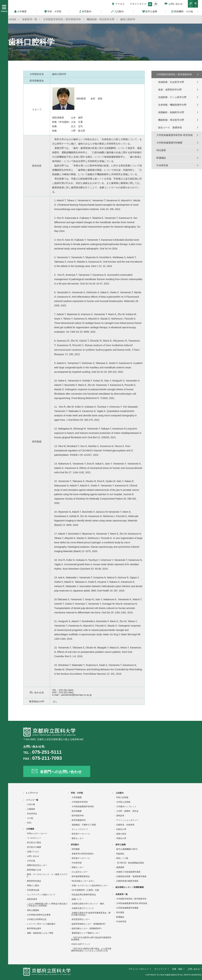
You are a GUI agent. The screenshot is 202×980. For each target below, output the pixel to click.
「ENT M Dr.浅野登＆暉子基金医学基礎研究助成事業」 (91, 939)
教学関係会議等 (34, 928)
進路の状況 (121, 834)
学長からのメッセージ (37, 833)
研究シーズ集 (122, 858)
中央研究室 (162, 165)
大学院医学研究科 (80, 802)
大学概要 (30, 829)
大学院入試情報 (123, 802)
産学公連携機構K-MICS (127, 849)
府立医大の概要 (34, 847)
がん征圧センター (80, 872)
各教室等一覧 (122, 894)
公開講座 (31, 809)
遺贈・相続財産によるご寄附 (40, 933)
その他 (30, 818)
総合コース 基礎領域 (170, 127)
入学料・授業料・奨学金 (127, 811)
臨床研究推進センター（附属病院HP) (89, 924)
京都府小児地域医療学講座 (128, 872)
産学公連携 (121, 845)
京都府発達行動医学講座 (127, 881)
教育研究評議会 (34, 881)
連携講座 (120, 867)
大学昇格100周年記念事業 (39, 915)
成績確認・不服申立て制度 (84, 825)
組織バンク (77, 899)
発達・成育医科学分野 (170, 90)
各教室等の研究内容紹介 (83, 854)
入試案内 (120, 793)
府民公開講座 (33, 910)
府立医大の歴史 (34, 843)
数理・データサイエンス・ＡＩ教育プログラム (47, 875)
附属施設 (161, 158)
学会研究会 (32, 814)
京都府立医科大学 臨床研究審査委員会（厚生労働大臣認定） (91, 914)
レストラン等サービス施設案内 (41, 924)
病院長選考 (32, 899)
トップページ (32, 793)
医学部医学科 (78, 816)
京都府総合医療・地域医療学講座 (131, 876)
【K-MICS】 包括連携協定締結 (130, 863)
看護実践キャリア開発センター (86, 933)
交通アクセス (33, 852)
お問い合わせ (176, 4)
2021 (29, 823)
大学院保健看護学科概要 (169, 143)
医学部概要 (77, 811)
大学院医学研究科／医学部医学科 (174, 74)
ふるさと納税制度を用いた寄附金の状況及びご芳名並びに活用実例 (47, 905)
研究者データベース (81, 834)
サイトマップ (160, 969)
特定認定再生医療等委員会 (84, 895)
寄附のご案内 (33, 886)
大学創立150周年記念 (37, 919)
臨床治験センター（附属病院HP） (87, 928)
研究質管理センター (81, 919)
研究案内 (75, 845)
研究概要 (76, 849)
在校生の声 (121, 829)
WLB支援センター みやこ (83, 881)
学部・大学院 (77, 793)
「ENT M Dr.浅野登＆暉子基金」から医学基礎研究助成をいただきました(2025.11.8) (91, 950)
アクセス (120, 4)
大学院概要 (77, 797)
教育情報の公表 (34, 870)
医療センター (78, 867)
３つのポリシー (34, 838)
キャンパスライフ (80, 829)
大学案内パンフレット (126, 807)
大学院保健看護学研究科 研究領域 (175, 135)
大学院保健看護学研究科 (83, 807)
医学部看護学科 (79, 820)
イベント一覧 (32, 800)
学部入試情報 (122, 797)
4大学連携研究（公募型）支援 (85, 890)
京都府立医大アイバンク (83, 908)
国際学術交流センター (37, 865)
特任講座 (161, 150)
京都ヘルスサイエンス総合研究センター (90, 886)
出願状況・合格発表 (125, 825)
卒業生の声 (121, 838)
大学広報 (31, 861)
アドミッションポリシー (127, 820)
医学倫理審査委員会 (81, 876)
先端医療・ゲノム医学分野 (172, 97)
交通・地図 (177, 969)
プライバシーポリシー (139, 969)
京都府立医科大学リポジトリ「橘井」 (89, 904)
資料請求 (120, 816)
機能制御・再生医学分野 (171, 120)
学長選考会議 (33, 890)
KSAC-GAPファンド (81, 944)
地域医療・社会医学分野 (171, 82)
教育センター (78, 838)
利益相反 (120, 854)
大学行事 (31, 805)
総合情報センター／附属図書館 (130, 887)
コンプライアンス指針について (41, 895)
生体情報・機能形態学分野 (172, 105)
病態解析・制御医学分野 (171, 112)
